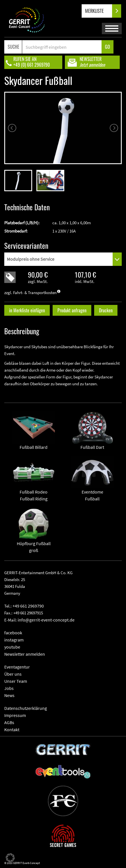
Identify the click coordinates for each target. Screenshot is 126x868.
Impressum (15, 715)
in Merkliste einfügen (27, 310)
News (9, 695)
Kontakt (12, 730)
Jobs (9, 688)
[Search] (62, 47)
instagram (14, 640)
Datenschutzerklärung (26, 708)
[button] (10, 858)
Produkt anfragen (72, 310)
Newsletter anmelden (25, 654)
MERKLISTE (99, 11)
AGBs (9, 722)
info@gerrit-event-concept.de (46, 620)
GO (108, 47)
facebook (13, 633)
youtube (12, 647)
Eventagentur (17, 667)
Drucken (106, 310)
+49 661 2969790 (28, 606)
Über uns (13, 674)
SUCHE (14, 47)
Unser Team (16, 681)
